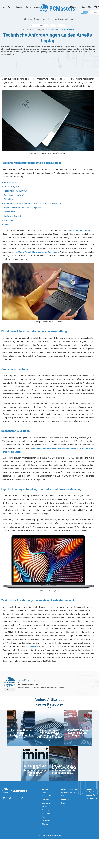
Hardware (19, 7)
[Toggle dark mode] (84, 12)
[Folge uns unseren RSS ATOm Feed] (22, 798)
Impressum (66, 799)
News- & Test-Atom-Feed (46, 814)
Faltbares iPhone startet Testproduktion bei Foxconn (21, 734)
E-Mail (7, 690)
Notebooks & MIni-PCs (40, 26)
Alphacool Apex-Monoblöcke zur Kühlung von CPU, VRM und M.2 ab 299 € (49, 735)
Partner (64, 803)
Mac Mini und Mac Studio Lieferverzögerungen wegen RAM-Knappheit (35, 771)
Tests (10, 7)
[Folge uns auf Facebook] (16, 798)
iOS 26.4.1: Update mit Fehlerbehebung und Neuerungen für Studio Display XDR (64, 769)
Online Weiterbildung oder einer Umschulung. (39, 252)
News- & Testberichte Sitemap (47, 796)
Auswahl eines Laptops (80, 230)
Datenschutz (66, 796)
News (3, 7)
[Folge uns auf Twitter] (4, 798)
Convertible (33, 646)
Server (29, 7)
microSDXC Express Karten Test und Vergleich (78, 733)
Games (37, 7)
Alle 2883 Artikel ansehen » (28, 684)
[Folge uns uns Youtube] (10, 798)
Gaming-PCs (86, 7)
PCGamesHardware (69, 792)
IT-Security (74, 7)
